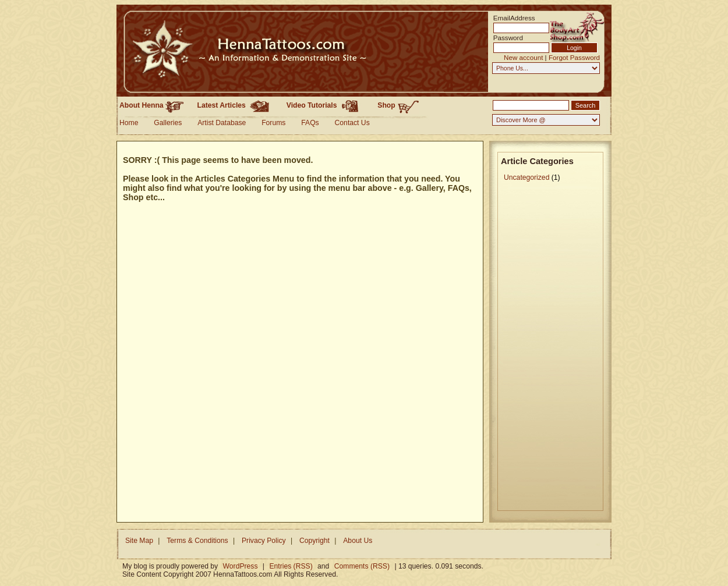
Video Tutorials (325, 105)
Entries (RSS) (291, 566)
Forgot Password (574, 57)
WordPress (241, 566)
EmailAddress (511, 18)
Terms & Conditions (197, 541)
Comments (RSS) (362, 566)
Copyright (314, 541)
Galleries (168, 123)
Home (129, 123)
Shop (398, 106)
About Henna (151, 105)
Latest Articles (235, 105)
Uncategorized (526, 177)
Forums (273, 123)
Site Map (139, 541)
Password (508, 38)
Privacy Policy (264, 541)
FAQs (310, 123)
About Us (358, 541)
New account (523, 57)
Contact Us (352, 123)
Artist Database (222, 123)
